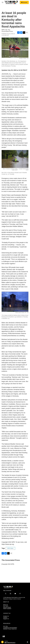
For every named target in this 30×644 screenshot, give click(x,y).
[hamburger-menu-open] (3, 2)
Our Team (6, 606)
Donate (25, 2)
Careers (5, 617)
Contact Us (6, 616)
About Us (6, 605)
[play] (2, 642)
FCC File (5, 626)
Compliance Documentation (10, 628)
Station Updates (7, 609)
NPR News (10, 548)
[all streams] (28, 642)
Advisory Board (7, 607)
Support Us (6, 619)
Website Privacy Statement (10, 629)
